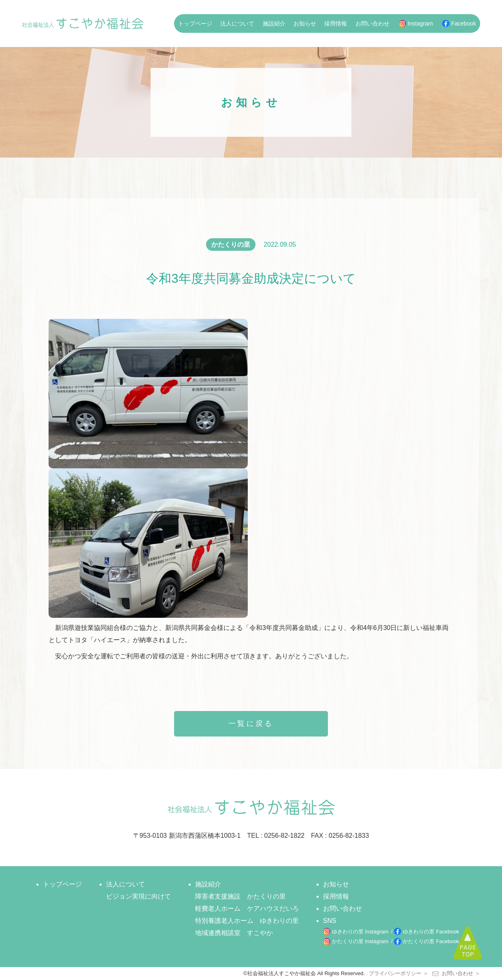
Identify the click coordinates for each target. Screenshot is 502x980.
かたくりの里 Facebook (431, 941)
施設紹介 (274, 23)
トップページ (195, 23)
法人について (237, 23)
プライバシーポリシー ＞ (399, 973)
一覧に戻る (251, 724)
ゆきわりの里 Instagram (360, 932)
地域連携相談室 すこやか (234, 933)
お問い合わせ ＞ (456, 973)
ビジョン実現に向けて (138, 896)
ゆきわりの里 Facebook (431, 932)
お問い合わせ (372, 23)
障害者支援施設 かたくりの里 (240, 896)
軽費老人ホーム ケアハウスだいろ (247, 908)
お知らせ (305, 23)
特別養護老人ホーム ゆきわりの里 (247, 921)
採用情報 (336, 23)
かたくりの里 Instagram (360, 941)
